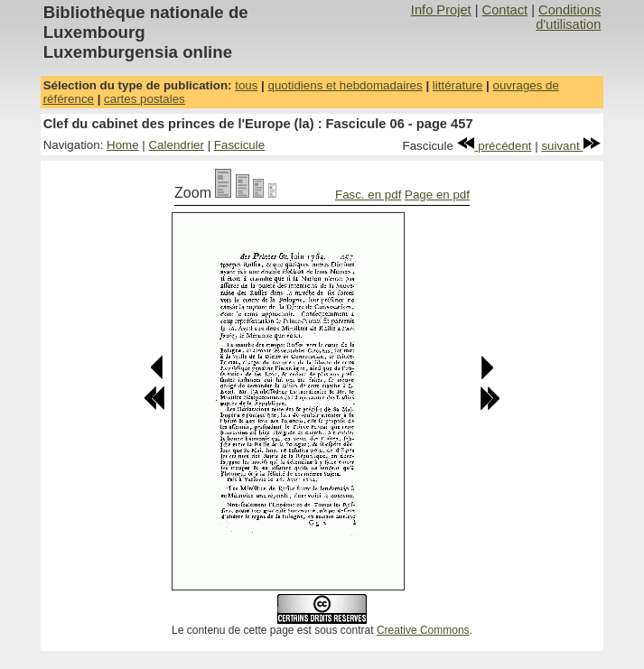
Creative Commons (423, 630)
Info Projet (441, 10)
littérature (458, 85)
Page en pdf (437, 195)
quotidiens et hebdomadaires (345, 85)
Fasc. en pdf (368, 195)
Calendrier (176, 145)
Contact (505, 10)
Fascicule (239, 145)
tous (246, 85)
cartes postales (145, 99)
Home (123, 145)
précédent (495, 146)
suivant (571, 146)
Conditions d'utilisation (568, 17)
